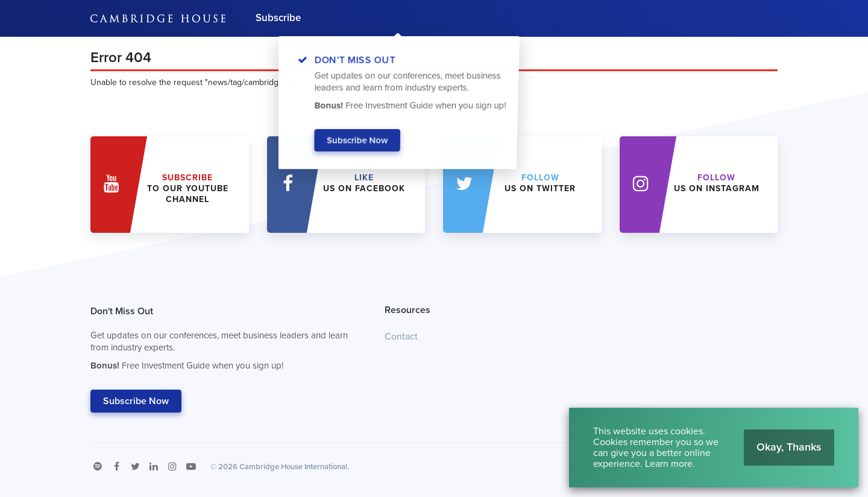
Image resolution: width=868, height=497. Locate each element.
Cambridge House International (293, 467)
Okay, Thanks (789, 447)
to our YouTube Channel (188, 188)
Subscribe (278, 18)
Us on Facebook (364, 183)
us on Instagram (717, 183)
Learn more (669, 464)
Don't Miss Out (222, 341)
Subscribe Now (136, 401)
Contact (401, 337)
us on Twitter (540, 183)
